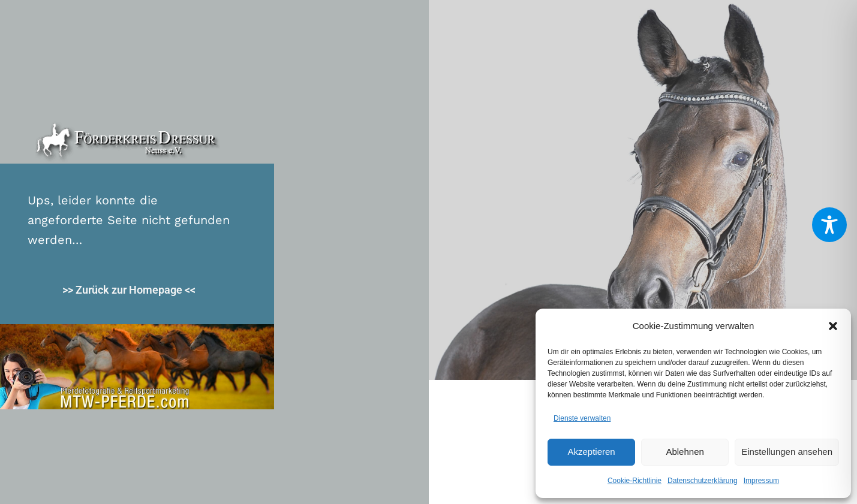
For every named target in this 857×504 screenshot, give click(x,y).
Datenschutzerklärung (703, 481)
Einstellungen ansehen (787, 452)
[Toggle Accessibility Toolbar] (829, 225)
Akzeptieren (591, 452)
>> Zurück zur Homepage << (129, 290)
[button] (833, 326)
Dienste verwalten (582, 418)
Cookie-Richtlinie (635, 481)
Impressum (761, 481)
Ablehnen (685, 452)
